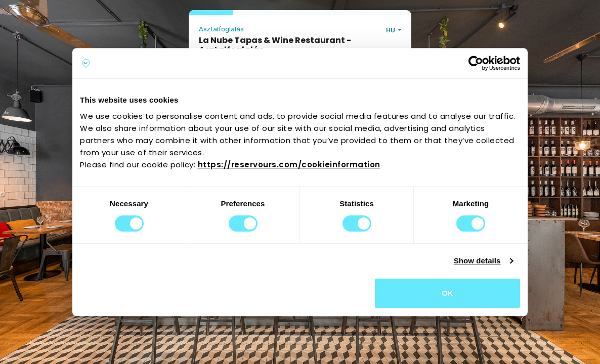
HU (391, 30)
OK (447, 293)
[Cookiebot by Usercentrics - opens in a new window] (476, 63)
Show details (477, 261)
